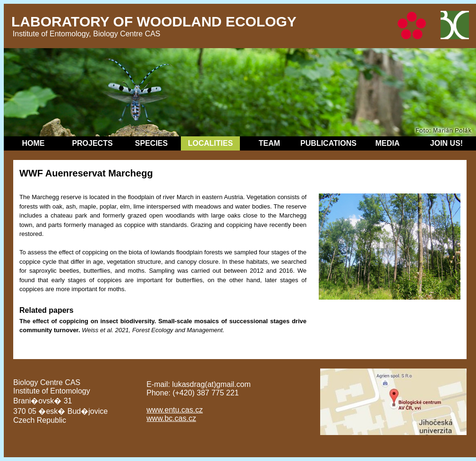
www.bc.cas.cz (171, 418)
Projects (92, 143)
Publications (328, 143)
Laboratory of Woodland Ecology (154, 21)
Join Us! (446, 143)
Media (388, 143)
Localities (210, 143)
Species (151, 143)
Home (34, 143)
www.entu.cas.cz (174, 410)
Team (269, 143)
